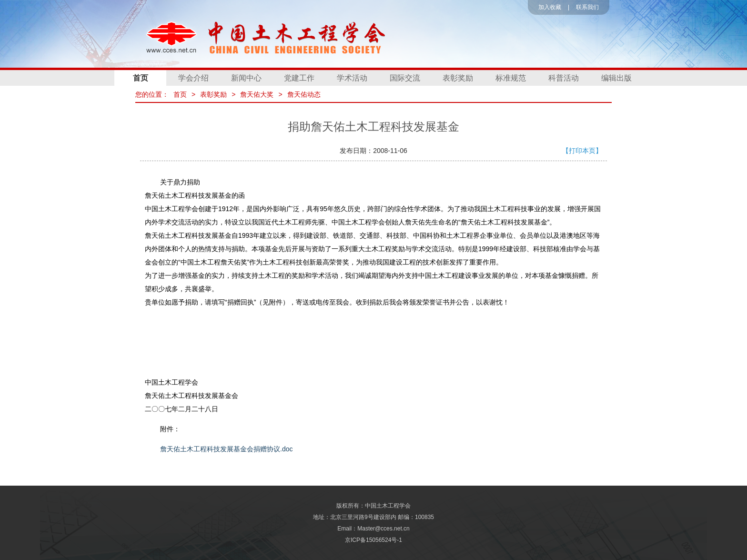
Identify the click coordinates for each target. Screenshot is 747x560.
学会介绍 (193, 78)
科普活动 (564, 78)
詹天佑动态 (304, 94)
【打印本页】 (582, 151)
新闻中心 (246, 78)
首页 (141, 78)
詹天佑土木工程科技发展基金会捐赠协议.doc (226, 449)
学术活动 (352, 78)
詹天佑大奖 (257, 94)
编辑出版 (616, 78)
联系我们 (587, 7)
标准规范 (511, 78)
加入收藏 (550, 7)
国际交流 (405, 78)
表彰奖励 (458, 78)
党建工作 (299, 78)
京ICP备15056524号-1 (373, 540)
